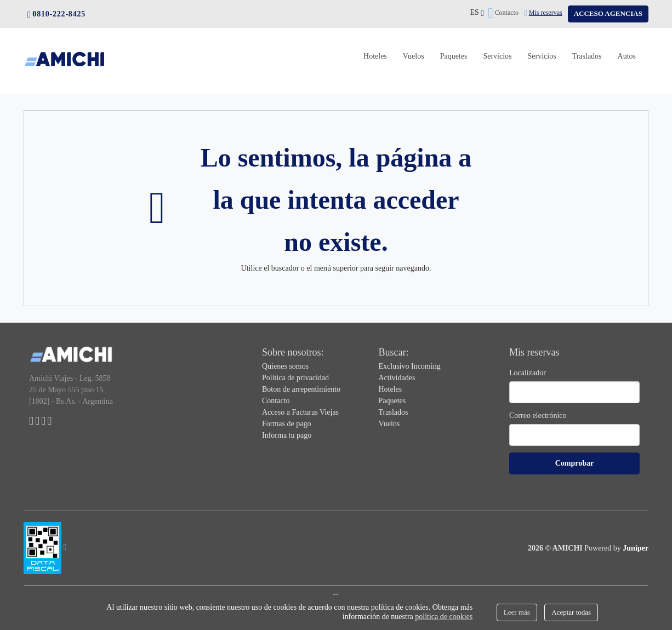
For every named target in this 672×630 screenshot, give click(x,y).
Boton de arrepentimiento (301, 389)
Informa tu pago (287, 435)
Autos (627, 56)
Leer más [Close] (517, 612)
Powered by (616, 548)
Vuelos (414, 56)
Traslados (587, 56)
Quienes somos (285, 366)
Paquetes (454, 56)
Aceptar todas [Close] (571, 612)
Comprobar (575, 463)
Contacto (276, 401)
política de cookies (444, 617)
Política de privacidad (295, 378)
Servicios (497, 56)
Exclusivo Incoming (410, 366)
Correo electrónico (538, 416)
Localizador (528, 373)
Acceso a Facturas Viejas (300, 412)
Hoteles (375, 56)
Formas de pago (286, 424)
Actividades (397, 378)
